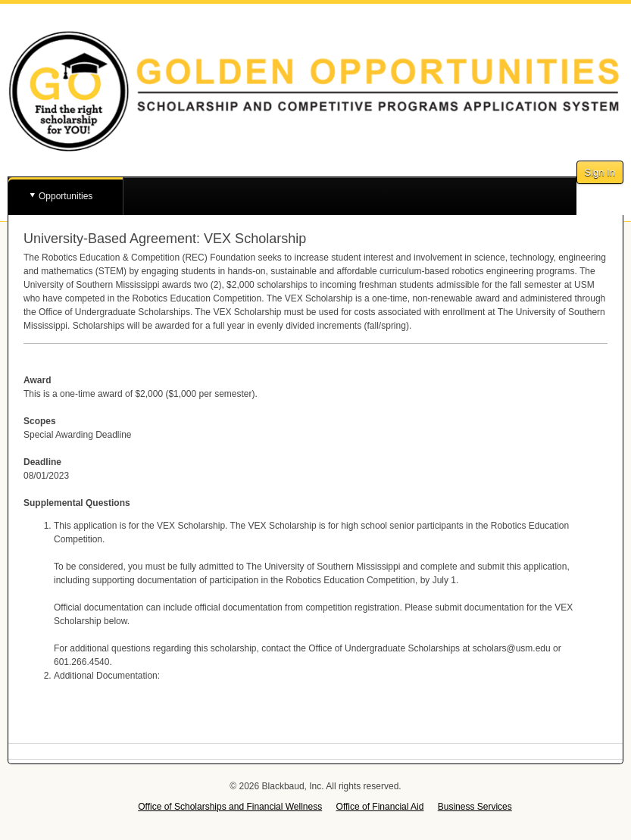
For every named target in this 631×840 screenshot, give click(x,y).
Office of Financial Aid (380, 807)
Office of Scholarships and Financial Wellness (230, 807)
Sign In (600, 172)
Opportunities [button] (66, 196)
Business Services (475, 807)
